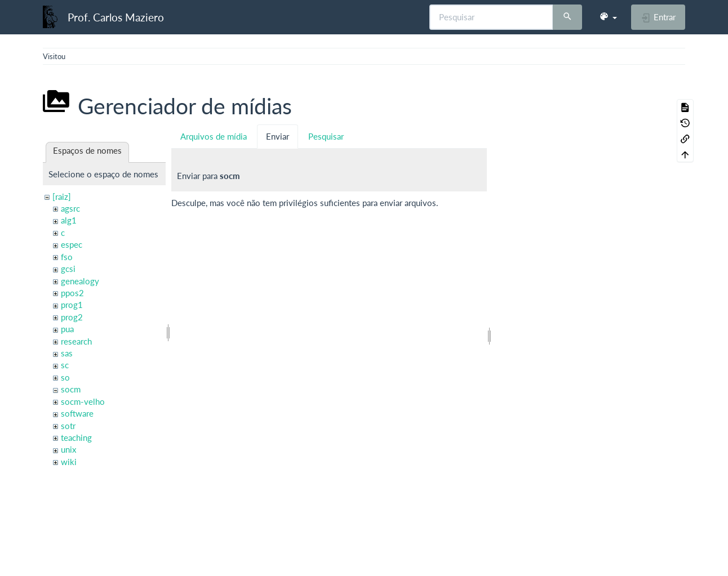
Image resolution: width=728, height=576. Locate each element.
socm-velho (83, 401)
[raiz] (62, 197)
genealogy (80, 281)
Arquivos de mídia (214, 136)
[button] (608, 17)
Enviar (278, 136)
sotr (68, 426)
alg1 (69, 220)
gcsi (68, 269)
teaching (76, 437)
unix (68, 449)
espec (72, 244)
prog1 (72, 305)
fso (67, 257)
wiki (69, 462)
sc (65, 365)
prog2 (72, 317)
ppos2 (72, 293)
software (77, 413)
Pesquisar (326, 136)
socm (71, 389)
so (65, 377)
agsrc (70, 208)
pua (67, 329)
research (76, 341)
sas (67, 353)
